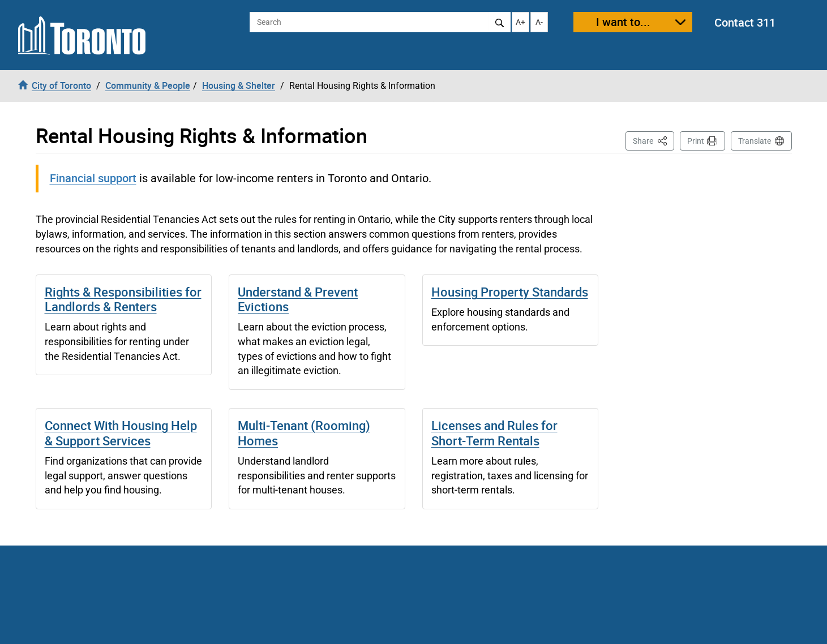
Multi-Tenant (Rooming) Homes (304, 433)
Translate (755, 141)
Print (696, 141)
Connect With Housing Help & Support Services (121, 433)
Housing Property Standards (510, 292)
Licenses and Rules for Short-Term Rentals (494, 433)
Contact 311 (745, 22)
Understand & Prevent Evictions (298, 299)
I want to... (623, 22)
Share (654, 140)
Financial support (93, 178)
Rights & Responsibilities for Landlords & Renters (123, 299)
